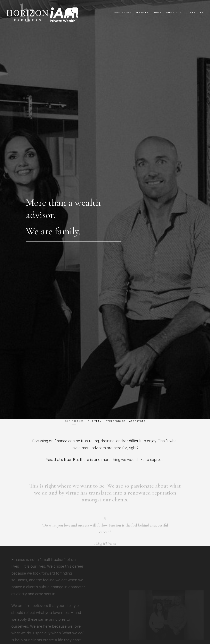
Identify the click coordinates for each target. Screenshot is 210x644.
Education (174, 13)
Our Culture (74, 421)
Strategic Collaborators (126, 421)
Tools (157, 13)
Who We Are (123, 13)
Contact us (195, 13)
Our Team (95, 421)
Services (142, 13)
